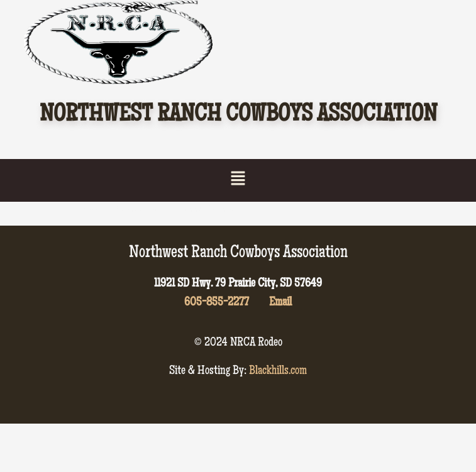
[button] (238, 180)
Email (280, 303)
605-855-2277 (217, 303)
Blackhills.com (278, 371)
